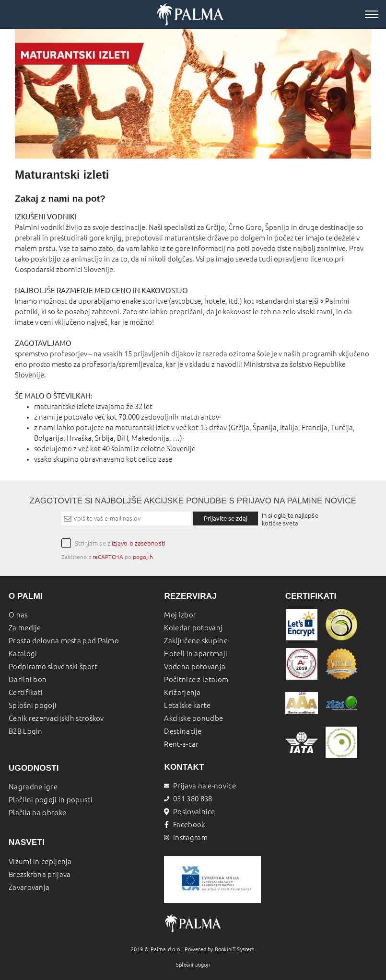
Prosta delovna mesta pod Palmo (64, 641)
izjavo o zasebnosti (139, 543)
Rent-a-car (181, 744)
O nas (18, 615)
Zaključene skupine (196, 641)
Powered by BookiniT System (220, 949)
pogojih (143, 557)
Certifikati (26, 692)
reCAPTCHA (108, 557)
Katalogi (23, 654)
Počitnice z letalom (196, 679)
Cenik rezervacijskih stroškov (56, 718)
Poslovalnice (189, 812)
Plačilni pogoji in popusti (51, 800)
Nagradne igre (33, 787)
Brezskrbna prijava (40, 874)
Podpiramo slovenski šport (53, 667)
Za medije (25, 628)
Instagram (186, 838)
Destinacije (183, 731)
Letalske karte (187, 705)
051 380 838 (188, 799)
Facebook (184, 825)
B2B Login (26, 731)
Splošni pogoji (33, 705)
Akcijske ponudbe (193, 718)
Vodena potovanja (195, 667)
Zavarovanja (29, 887)
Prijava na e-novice (200, 786)
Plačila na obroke (37, 813)
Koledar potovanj (193, 628)
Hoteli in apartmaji (196, 654)
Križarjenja (182, 692)
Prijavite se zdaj (226, 518)
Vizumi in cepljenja (40, 861)
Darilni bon (28, 679)
